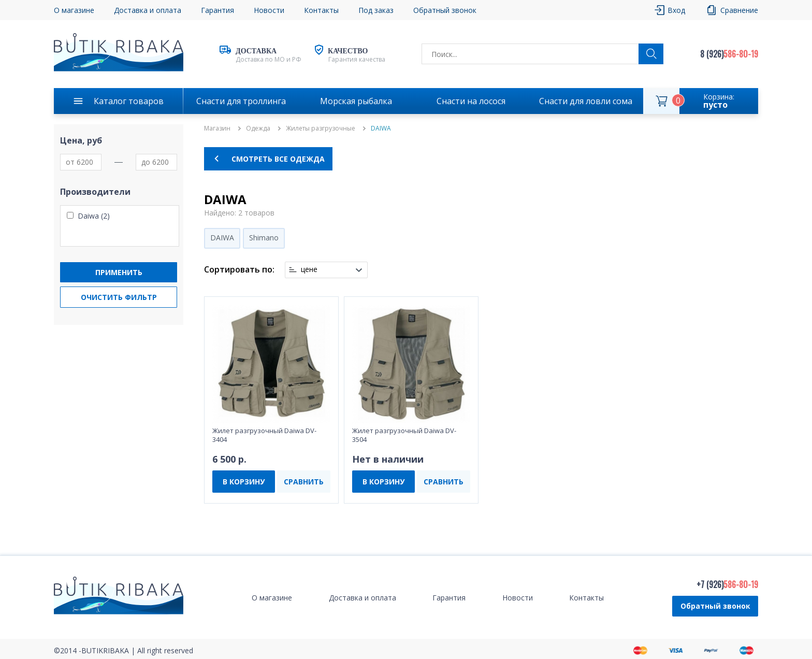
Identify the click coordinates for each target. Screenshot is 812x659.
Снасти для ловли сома (586, 101)
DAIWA (222, 238)
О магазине (74, 10)
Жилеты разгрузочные (321, 128)
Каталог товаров (129, 101)
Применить (119, 272)
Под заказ (376, 10)
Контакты (321, 10)
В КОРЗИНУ (244, 482)
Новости (269, 10)
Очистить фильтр (119, 297)
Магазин (217, 128)
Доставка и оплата (148, 10)
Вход (676, 10)
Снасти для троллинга (241, 101)
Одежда (258, 128)
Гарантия (218, 10)
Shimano (264, 238)
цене (309, 269)
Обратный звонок (445, 10)
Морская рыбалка (356, 101)
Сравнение (739, 10)
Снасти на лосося (471, 101)
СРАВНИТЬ (304, 482)
